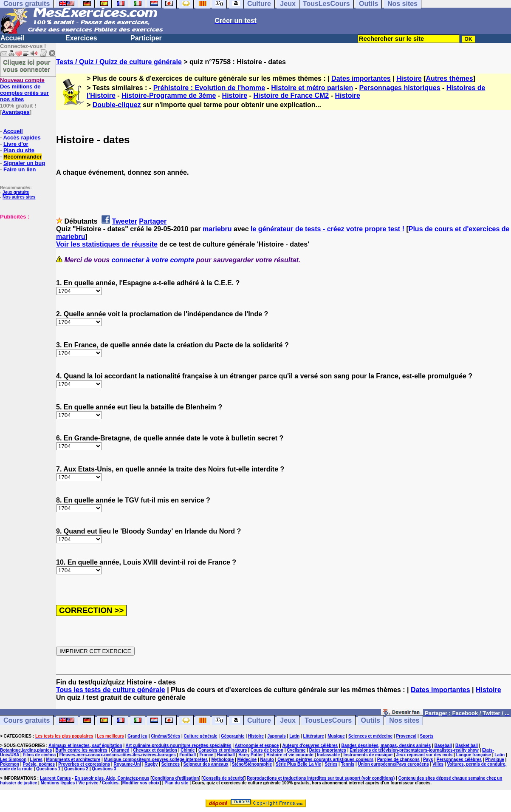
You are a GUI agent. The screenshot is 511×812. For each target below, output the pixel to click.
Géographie (233, 736)
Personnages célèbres (459, 759)
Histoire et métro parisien (312, 88)
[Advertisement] (25, 262)
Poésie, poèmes (39, 764)
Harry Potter (251, 755)
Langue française (474, 755)
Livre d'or (16, 144)
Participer (146, 38)
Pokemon (10, 764)
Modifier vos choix (141, 783)
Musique (336, 736)
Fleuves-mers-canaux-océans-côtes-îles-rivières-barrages (118, 755)
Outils (371, 720)
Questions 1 (48, 769)
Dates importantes (361, 78)
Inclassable (328, 755)
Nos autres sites (19, 197)
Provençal (406, 736)
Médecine (247, 759)
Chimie (188, 750)
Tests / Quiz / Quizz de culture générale (119, 62)
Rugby (151, 764)
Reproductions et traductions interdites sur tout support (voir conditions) (321, 778)
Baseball (443, 745)
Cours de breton (267, 750)
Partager (153, 221)
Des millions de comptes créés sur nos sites (24, 90)
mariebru (217, 229)
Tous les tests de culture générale (111, 690)
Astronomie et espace (257, 745)
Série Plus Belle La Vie (298, 764)
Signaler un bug (24, 163)
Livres (36, 759)
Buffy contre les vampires (82, 750)
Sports (427, 736)
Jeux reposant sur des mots (424, 755)
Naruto (267, 759)
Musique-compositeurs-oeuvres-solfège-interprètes (156, 759)
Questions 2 (76, 769)
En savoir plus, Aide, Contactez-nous (112, 778)
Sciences (171, 764)
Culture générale (201, 736)
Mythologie (222, 759)
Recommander (23, 157)
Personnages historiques (399, 88)
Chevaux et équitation (155, 750)
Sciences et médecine (370, 736)
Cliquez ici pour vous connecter (27, 65)
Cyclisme (296, 750)
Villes (438, 764)
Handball (226, 755)
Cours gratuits (27, 720)
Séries (331, 764)
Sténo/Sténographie (252, 764)
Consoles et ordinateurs (223, 750)
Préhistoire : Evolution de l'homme (209, 88)
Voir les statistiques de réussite (107, 244)
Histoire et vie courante (290, 755)
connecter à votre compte (153, 260)
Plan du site (19, 150)
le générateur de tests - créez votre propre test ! (327, 229)
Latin (294, 736)
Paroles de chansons (398, 759)
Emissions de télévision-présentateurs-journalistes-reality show (414, 750)
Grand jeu (137, 736)
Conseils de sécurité (224, 778)
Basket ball (467, 745)
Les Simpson (13, 759)
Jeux (288, 720)
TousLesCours (328, 720)
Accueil (13, 38)
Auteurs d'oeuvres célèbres (310, 745)
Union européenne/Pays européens (393, 764)
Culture (259, 720)
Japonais (276, 736)
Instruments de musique (368, 755)
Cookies (110, 783)
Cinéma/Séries (165, 736)
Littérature (313, 736)
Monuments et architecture (73, 759)
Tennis (348, 764)
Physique (494, 759)
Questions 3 (104, 769)
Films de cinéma (40, 755)
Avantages (16, 112)
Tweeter (125, 221)
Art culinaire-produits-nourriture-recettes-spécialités (179, 745)
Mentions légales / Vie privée (70, 783)
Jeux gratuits (16, 192)
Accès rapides (22, 138)
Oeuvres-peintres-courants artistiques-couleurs (325, 759)
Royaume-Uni (127, 764)
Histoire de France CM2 (291, 95)
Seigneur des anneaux (206, 764)
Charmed (120, 750)
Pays (428, 759)
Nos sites (404, 720)
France (206, 755)
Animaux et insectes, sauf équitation (85, 745)
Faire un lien (20, 169)
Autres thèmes (449, 78)
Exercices (81, 38)
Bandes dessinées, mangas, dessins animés (386, 745)
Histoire (409, 78)
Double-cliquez (117, 105)
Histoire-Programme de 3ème (169, 95)
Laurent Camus (55, 778)
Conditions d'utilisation (176, 778)
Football (188, 755)
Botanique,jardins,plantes (26, 750)
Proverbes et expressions (84, 764)
